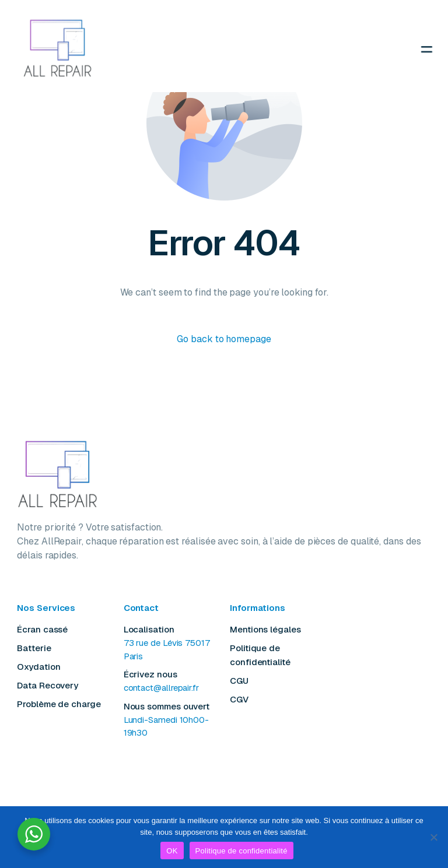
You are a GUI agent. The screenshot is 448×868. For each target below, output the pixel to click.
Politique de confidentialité (242, 851)
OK (172, 851)
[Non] (433, 837)
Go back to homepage (224, 339)
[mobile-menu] (390, 49)
